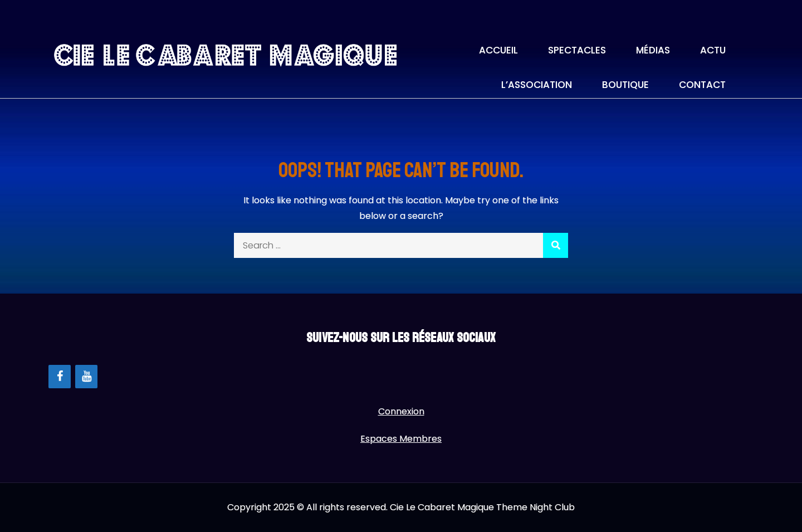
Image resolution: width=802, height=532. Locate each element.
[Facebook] (60, 377)
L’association (537, 85)
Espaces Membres (401, 439)
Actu (713, 50)
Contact (702, 85)
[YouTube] (86, 377)
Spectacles (577, 50)
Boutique (625, 85)
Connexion (401, 411)
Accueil (498, 50)
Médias (653, 50)
